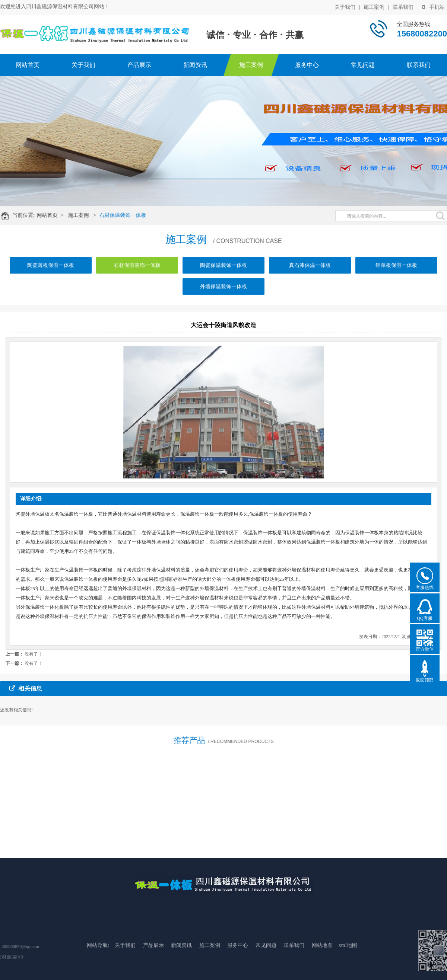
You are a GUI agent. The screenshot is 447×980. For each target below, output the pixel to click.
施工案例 (374, 7)
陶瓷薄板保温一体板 (51, 272)
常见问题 (363, 65)
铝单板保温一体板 (396, 272)
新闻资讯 (195, 65)
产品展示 (139, 65)
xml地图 (348, 969)
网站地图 (322, 969)
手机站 (434, 7)
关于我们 (345, 7)
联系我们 (403, 7)
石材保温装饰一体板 (127, 215)
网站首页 (28, 65)
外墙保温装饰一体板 (223, 293)
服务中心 (307, 65)
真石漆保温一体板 (310, 272)
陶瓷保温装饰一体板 (223, 272)
